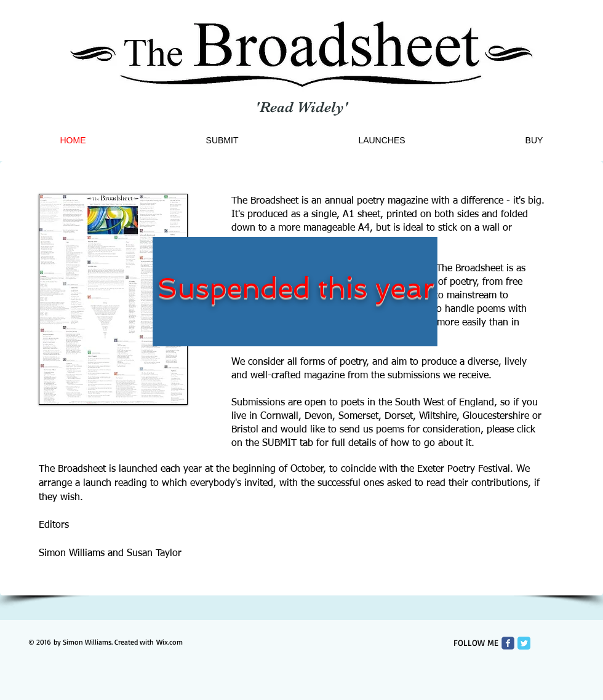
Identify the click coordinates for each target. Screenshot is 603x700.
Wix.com (170, 642)
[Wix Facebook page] (508, 643)
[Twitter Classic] (524, 643)
